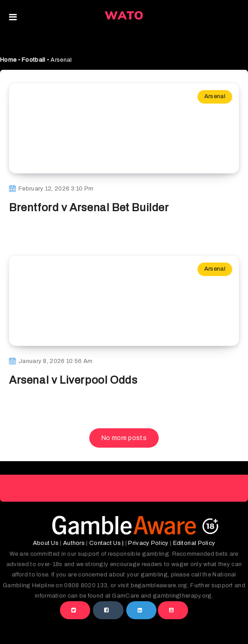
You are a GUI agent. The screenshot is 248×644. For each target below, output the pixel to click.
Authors (74, 543)
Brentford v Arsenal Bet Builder (89, 208)
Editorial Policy (194, 543)
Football (33, 60)
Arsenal (215, 96)
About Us (46, 543)
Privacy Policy (148, 543)
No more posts (124, 438)
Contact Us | (107, 543)
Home (8, 60)
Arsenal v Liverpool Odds (73, 380)
